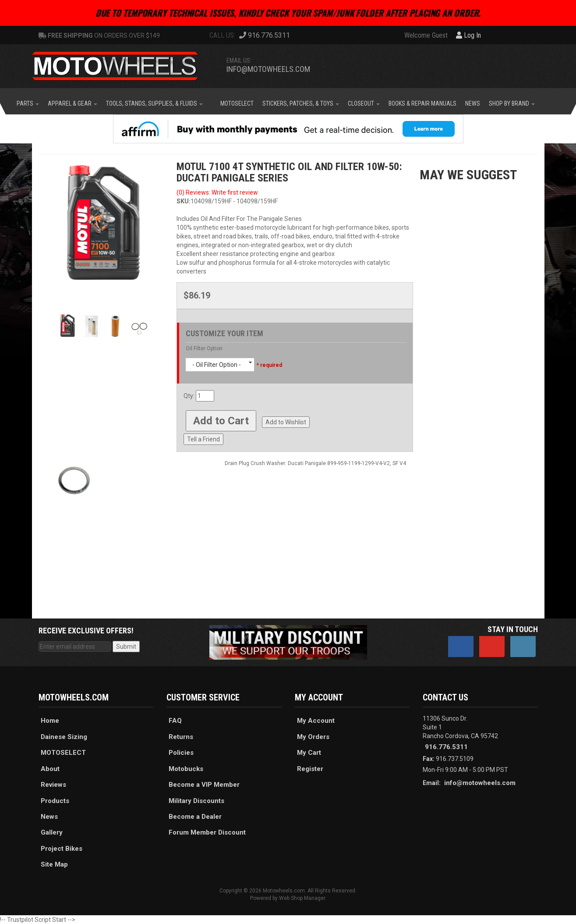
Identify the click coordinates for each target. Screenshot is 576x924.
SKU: (184, 201)
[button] (28, 103)
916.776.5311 (446, 747)
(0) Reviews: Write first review (217, 192)
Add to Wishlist (286, 422)
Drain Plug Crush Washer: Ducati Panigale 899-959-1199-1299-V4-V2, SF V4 (315, 463)
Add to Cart (221, 421)
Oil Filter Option (204, 348)
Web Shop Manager (302, 898)
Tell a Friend (203, 439)
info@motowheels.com (268, 69)
